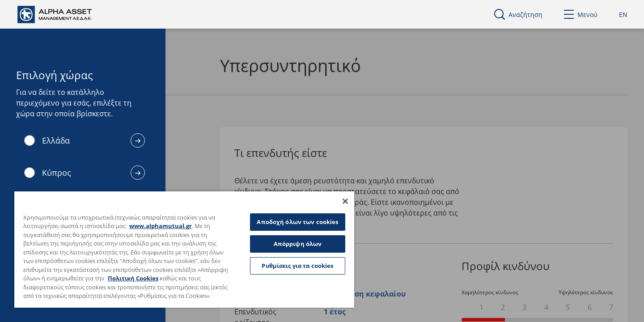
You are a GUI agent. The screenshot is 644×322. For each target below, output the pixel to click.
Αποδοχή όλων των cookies (297, 222)
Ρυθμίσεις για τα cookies (297, 266)
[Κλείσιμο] (345, 201)
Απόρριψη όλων (298, 244)
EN (623, 15)
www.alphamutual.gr (161, 226)
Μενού (581, 15)
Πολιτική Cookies (133, 278)
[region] (184, 249)
